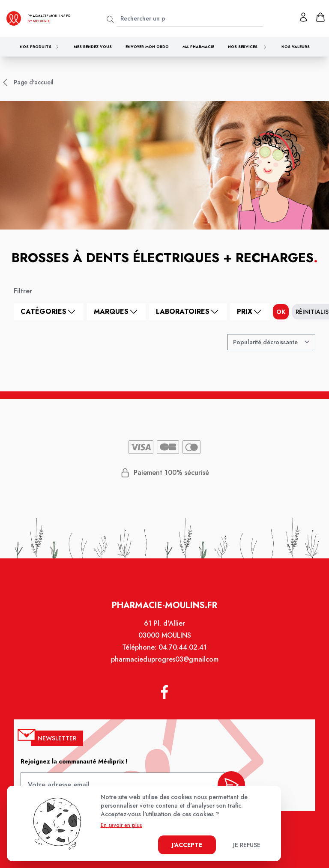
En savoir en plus (121, 825)
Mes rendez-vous (93, 46)
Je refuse (247, 845)
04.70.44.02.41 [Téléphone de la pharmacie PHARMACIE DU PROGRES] (182, 652)
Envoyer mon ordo (147, 46)
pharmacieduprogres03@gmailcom (164, 663)
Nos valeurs (296, 46)
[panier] (320, 17)
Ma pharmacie (198, 46)
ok (281, 312)
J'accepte (187, 845)
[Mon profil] (303, 17)
